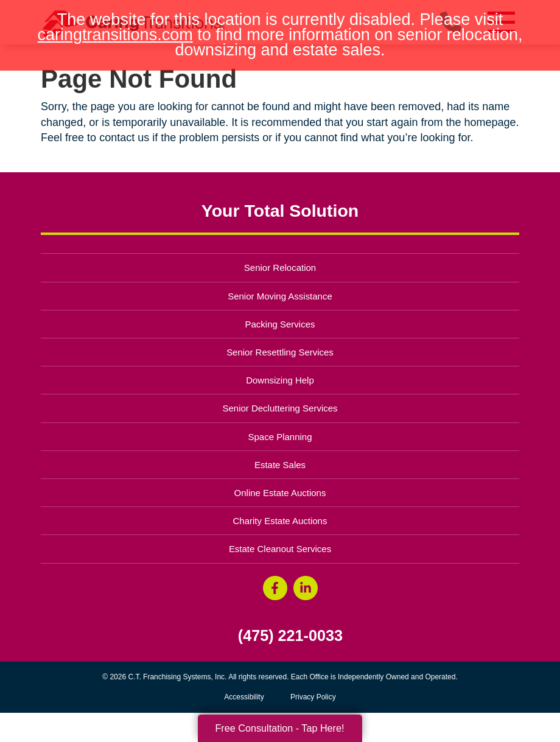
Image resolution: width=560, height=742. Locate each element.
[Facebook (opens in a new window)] (275, 588)
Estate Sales (280, 465)
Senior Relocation (280, 268)
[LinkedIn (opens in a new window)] (306, 588)
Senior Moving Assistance (280, 296)
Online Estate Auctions (280, 493)
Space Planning (280, 437)
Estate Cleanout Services (280, 549)
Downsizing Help (280, 380)
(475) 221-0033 (290, 636)
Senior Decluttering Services (280, 408)
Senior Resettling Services (280, 352)
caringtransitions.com (115, 35)
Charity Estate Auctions (280, 521)
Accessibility (244, 697)
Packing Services (280, 324)
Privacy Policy (313, 697)
